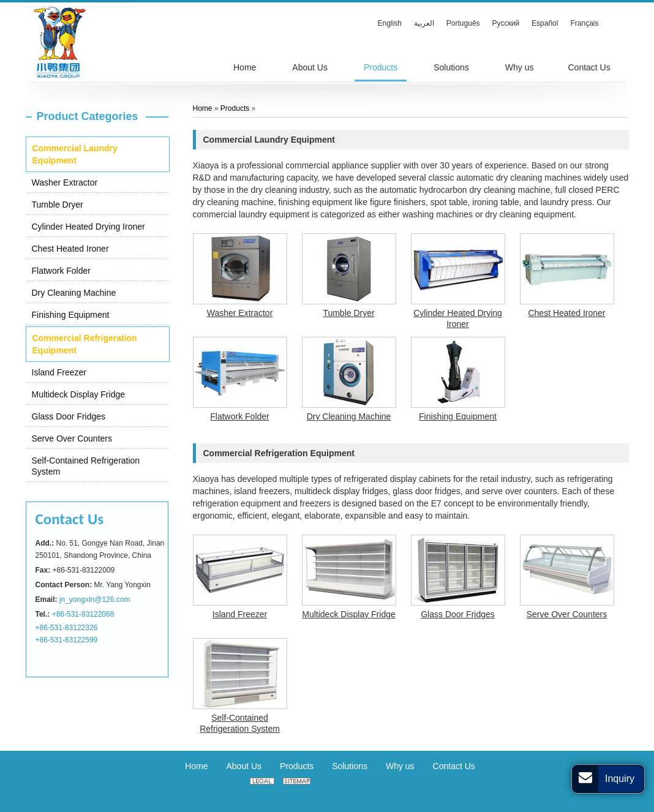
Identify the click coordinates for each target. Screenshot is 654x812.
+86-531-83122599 (67, 640)
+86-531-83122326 (67, 628)
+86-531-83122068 (83, 614)
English (390, 23)
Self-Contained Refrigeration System (86, 466)
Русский (506, 23)
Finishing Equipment (71, 315)
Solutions (350, 766)
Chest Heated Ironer (70, 249)
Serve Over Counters (72, 438)
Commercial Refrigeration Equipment (85, 344)
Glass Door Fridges (69, 416)
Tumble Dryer (58, 205)
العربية (424, 23)
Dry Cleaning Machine (74, 293)
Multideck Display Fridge (79, 394)
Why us (400, 766)
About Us (244, 766)
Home (203, 108)
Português (463, 23)
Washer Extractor (65, 182)
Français (584, 23)
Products (235, 108)
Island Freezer (59, 372)
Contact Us (70, 519)
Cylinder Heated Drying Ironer (88, 227)
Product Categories (88, 116)
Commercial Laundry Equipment (75, 154)
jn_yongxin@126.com (95, 600)
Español (545, 23)
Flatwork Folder (61, 271)
